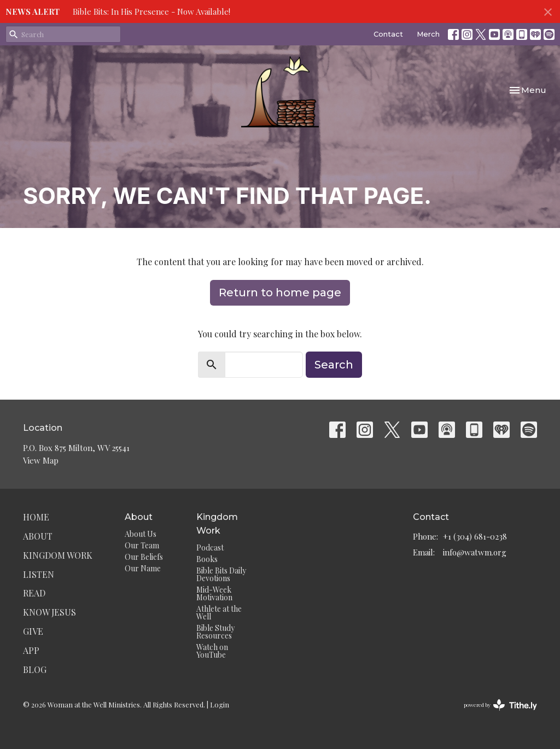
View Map (41, 460)
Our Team (142, 545)
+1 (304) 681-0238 (475, 536)
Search (334, 365)
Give (33, 631)
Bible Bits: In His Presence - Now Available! (151, 11)
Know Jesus (49, 612)
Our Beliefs (144, 557)
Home (36, 517)
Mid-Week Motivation (214, 593)
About (38, 536)
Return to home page (280, 292)
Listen (39, 574)
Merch (428, 34)
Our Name (143, 568)
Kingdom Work (58, 555)
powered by (500, 705)
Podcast (210, 548)
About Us (141, 534)
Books (207, 559)
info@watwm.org (475, 552)
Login (220, 704)
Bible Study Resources (215, 632)
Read (34, 593)
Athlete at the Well (219, 613)
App (31, 650)
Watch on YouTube (212, 651)
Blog (35, 669)
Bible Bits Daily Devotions (221, 574)
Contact (388, 34)
